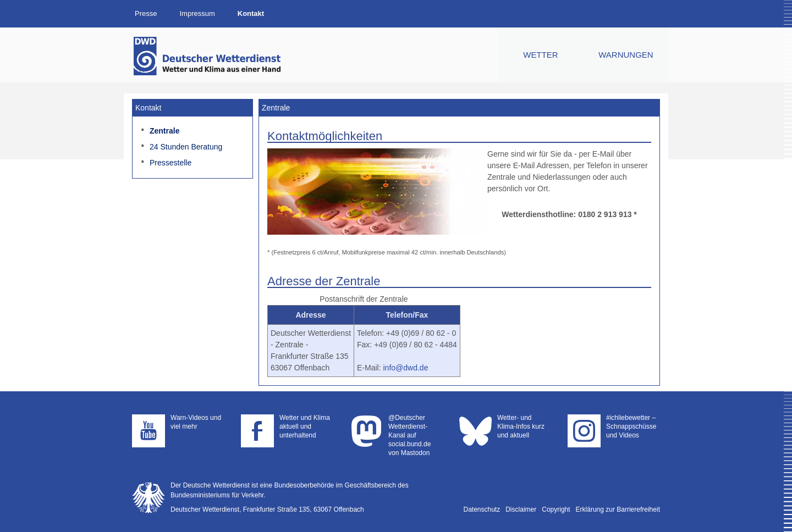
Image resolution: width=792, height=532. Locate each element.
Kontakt (251, 13)
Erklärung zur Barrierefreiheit (618, 509)
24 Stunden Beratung (186, 147)
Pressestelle (170, 163)
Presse (146, 13)
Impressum (197, 13)
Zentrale (164, 131)
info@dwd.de (405, 368)
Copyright (556, 509)
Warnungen (626, 55)
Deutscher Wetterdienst (208, 56)
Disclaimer (521, 509)
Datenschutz (482, 509)
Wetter (540, 55)
